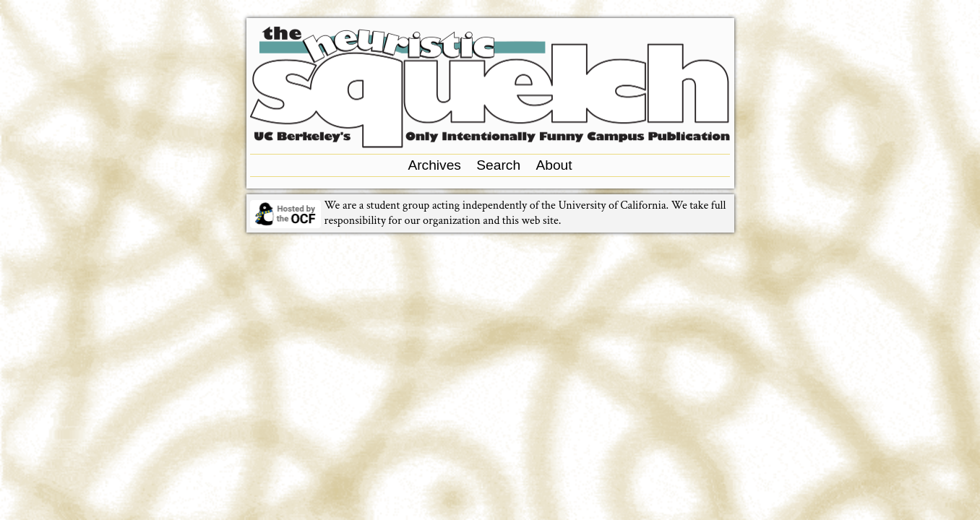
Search (498, 165)
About (554, 165)
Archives (434, 165)
